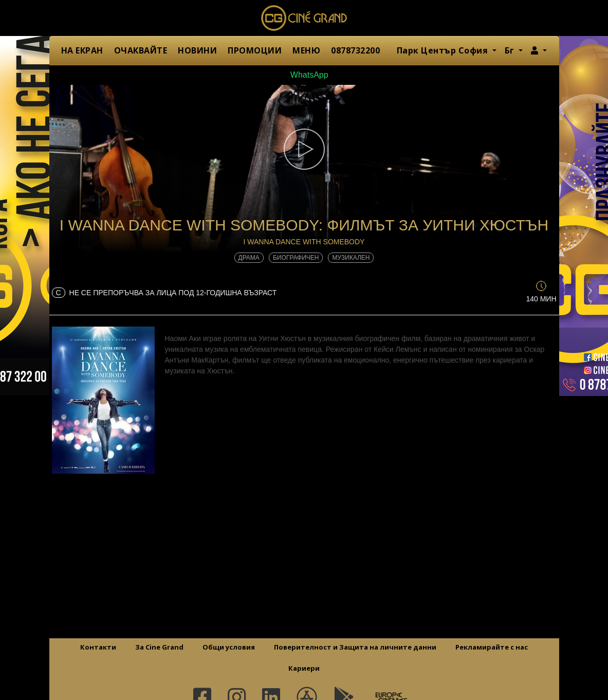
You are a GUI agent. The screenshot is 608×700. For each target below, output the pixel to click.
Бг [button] (511, 50)
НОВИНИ (197, 50)
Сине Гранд (304, 18)
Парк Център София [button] (444, 50)
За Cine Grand (159, 647)
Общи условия (229, 647)
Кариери (304, 668)
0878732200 (355, 50)
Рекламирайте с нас (492, 647)
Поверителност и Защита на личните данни (355, 647)
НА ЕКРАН (82, 50)
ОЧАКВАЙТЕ (141, 50)
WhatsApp (304, 75)
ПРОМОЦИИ (255, 50)
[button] (539, 50)
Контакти (98, 647)
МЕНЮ (306, 50)
